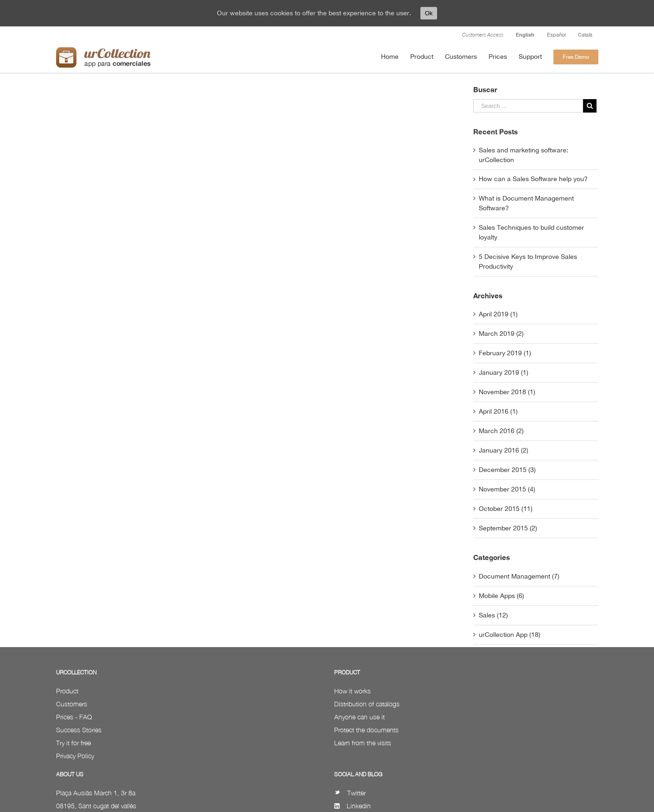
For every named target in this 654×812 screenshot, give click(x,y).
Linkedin (352, 806)
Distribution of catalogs (367, 704)
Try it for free (73, 743)
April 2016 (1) (498, 411)
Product (67, 691)
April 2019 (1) (498, 314)
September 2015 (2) (508, 528)
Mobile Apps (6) (502, 596)
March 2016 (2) (501, 431)
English (525, 35)
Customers (72, 704)
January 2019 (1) (504, 372)
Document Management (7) (519, 576)
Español (556, 35)
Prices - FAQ (74, 717)
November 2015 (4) (507, 489)
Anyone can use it (359, 717)
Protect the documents (366, 730)
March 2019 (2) (501, 334)
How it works (352, 691)
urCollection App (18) (510, 635)
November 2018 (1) (507, 392)
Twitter (350, 793)
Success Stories (79, 730)
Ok (429, 13)
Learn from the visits (363, 743)
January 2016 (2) (504, 450)
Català (585, 35)
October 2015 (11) (506, 509)
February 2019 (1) (505, 353)
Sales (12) (493, 615)
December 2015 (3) (507, 470)
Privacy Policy (75, 756)
